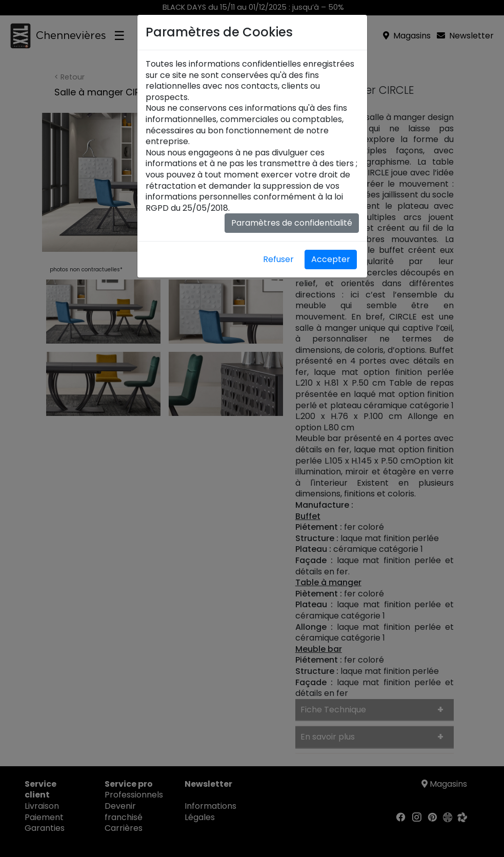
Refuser (278, 259)
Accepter (331, 259)
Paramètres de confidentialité (292, 223)
